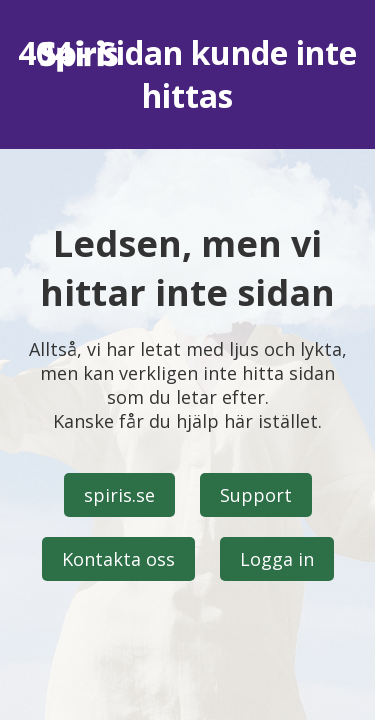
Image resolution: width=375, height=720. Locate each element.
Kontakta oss (118, 559)
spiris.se (119, 495)
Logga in (277, 559)
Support (256, 495)
